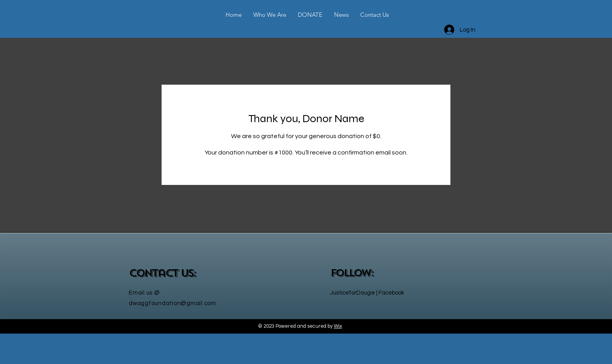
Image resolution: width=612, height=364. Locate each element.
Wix (338, 326)
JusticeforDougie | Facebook (367, 293)
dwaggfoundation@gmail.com (173, 303)
